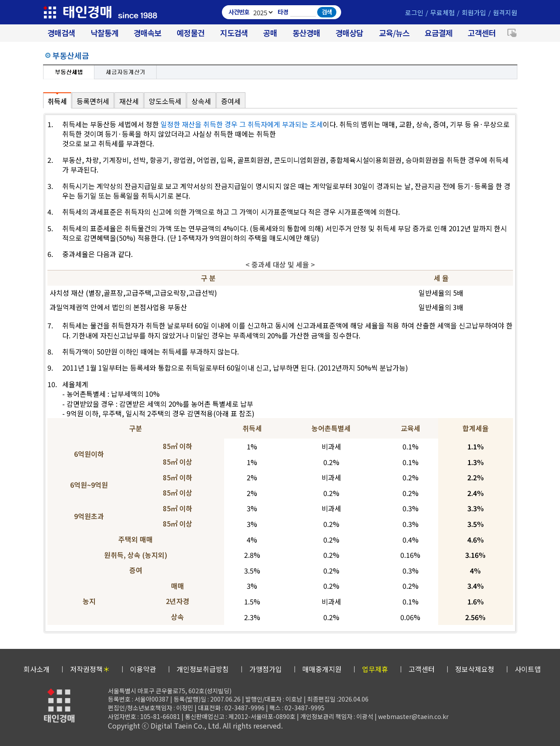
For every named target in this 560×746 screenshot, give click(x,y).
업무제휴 (375, 669)
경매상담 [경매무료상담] (349, 33)
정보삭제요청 (475, 669)
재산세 (129, 101)
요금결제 (439, 33)
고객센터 (482, 33)
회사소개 (37, 669)
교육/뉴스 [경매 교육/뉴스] (394, 33)
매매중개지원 (322, 669)
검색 (327, 12)
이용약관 (143, 669)
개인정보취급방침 (203, 669)
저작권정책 (90, 669)
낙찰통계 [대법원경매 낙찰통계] (104, 33)
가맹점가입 (266, 669)
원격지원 (505, 12)
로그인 (414, 12)
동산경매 (306, 33)
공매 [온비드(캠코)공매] (270, 33)
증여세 (231, 101)
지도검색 (234, 33)
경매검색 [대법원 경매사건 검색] (61, 33)
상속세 (201, 101)
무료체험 (443, 12)
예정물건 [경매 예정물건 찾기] (191, 33)
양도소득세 (165, 101)
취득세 (57, 101)
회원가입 (474, 12)
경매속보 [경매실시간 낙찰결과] (148, 33)
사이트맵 (528, 669)
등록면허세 (93, 101)
